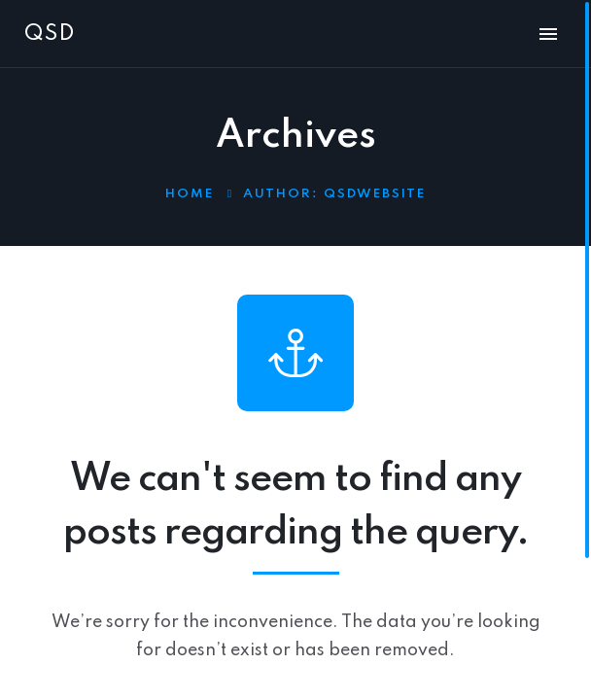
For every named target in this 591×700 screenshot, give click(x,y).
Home (190, 194)
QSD (50, 34)
